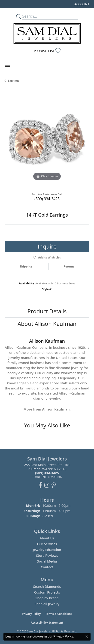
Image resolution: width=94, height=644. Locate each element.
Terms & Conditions (59, 614)
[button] (81, 4)
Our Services (47, 544)
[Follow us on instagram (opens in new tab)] (47, 485)
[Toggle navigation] (7, 65)
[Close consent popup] (87, 637)
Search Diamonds (47, 586)
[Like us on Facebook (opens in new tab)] (40, 485)
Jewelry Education (47, 550)
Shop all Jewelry (47, 604)
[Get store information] (47, 477)
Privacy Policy (31, 614)
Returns (69, 266)
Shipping (26, 266)
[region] (47, 139)
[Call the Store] (47, 473)
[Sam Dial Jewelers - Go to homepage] (47, 33)
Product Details (47, 311)
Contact (47, 567)
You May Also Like (47, 425)
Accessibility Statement (47, 623)
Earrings (14, 81)
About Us (47, 538)
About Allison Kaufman (47, 324)
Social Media (47, 561)
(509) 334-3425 (47, 199)
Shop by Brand (47, 598)
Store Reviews (47, 555)
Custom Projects (47, 592)
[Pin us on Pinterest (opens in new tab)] (54, 485)
